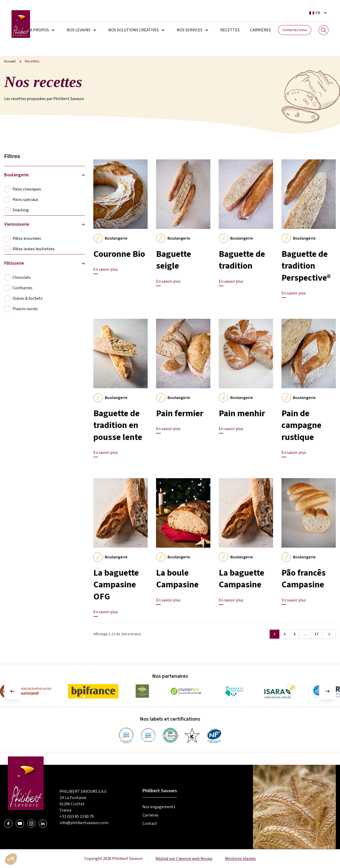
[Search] (324, 30)
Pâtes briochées (27, 239)
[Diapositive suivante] (327, 691)
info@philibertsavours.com (84, 823)
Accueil (10, 61)
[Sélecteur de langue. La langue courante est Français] (319, 13)
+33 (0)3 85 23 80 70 (77, 817)
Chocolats (22, 277)
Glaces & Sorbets (28, 298)
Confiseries (22, 288)
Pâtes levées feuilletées (34, 249)
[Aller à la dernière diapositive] (13, 691)
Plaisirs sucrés (25, 309)
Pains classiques (27, 189)
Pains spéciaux (25, 200)
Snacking (21, 210)
